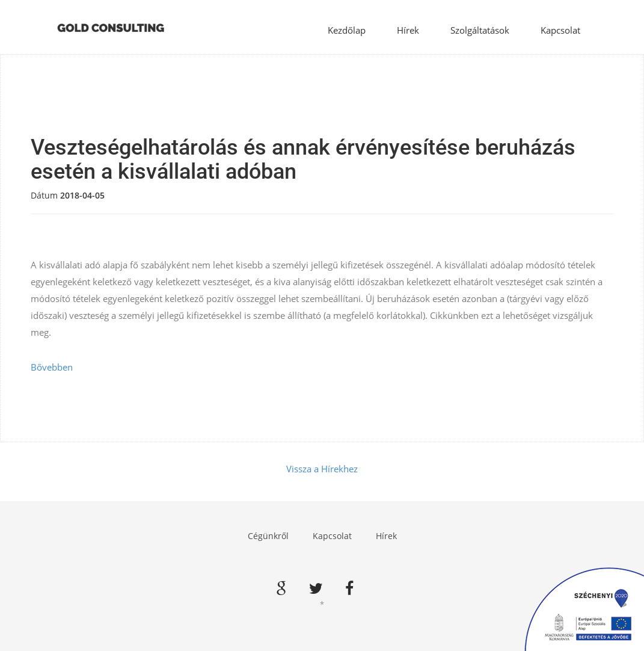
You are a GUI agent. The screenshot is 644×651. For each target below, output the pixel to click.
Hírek (408, 30)
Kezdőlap (347, 30)
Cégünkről (268, 536)
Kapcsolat (560, 30)
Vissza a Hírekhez (322, 469)
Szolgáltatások (480, 30)
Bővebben (52, 367)
